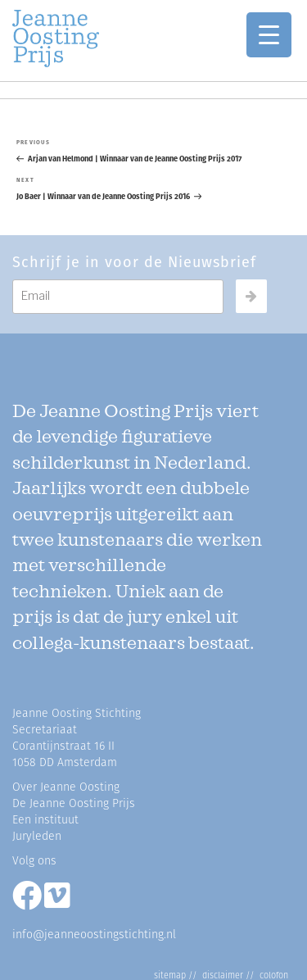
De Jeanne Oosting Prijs (74, 803)
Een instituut (45, 820)
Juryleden (37, 836)
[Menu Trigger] (269, 35)
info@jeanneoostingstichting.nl (94, 935)
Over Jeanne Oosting (66, 787)
